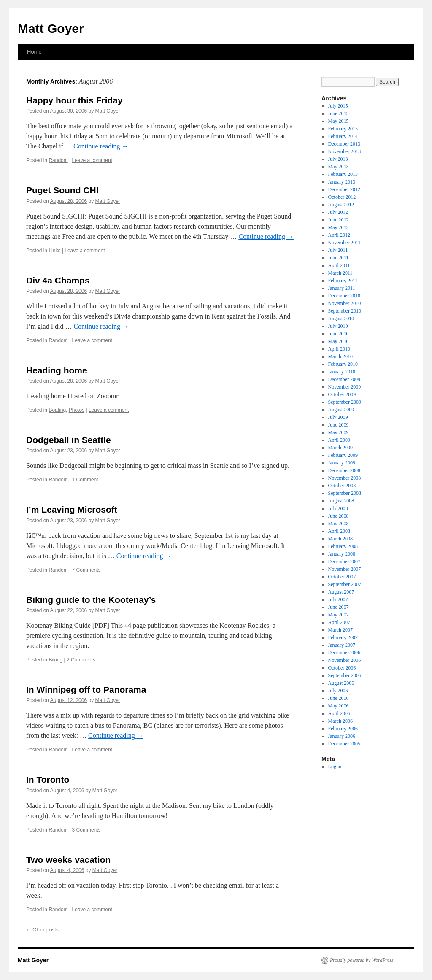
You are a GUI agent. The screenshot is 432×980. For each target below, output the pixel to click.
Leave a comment (92, 160)
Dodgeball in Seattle (69, 440)
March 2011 (340, 273)
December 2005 (344, 744)
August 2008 (341, 501)
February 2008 (343, 546)
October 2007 (342, 577)
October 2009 (342, 394)
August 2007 (341, 592)
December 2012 (344, 189)
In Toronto (48, 779)
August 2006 (341, 683)
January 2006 (342, 736)
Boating (57, 410)
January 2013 (342, 182)
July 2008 (338, 508)
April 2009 (339, 440)
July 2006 (338, 691)
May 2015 (339, 121)
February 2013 (343, 174)
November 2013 (345, 151)
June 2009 (339, 425)
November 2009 (345, 387)
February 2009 (343, 455)
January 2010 (342, 372)
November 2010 (345, 303)
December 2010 (344, 296)
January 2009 (342, 463)
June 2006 (339, 698)
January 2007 (342, 645)
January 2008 (342, 554)
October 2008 (342, 486)
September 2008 (345, 493)
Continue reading (101, 146)
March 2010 (340, 356)
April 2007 (339, 622)
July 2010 (338, 326)
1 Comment (85, 480)
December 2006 (344, 653)
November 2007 (345, 569)
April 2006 (339, 713)
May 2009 (339, 432)
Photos (77, 410)
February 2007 (343, 637)
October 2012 (342, 197)
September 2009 (345, 402)
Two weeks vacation (68, 860)
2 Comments (81, 660)
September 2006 (345, 675)
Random (58, 160)
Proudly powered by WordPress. (362, 960)
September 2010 (345, 311)
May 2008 (339, 524)
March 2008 (340, 539)
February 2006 (343, 729)
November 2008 (345, 478)
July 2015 (338, 106)
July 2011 (338, 250)
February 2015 (343, 129)
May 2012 (339, 227)
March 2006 (340, 721)
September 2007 (345, 584)
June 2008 (339, 516)
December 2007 (344, 562)
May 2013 (339, 167)
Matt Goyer (51, 28)
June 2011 (339, 258)
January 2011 (342, 288)
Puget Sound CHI (62, 190)
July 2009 (338, 417)
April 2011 (339, 265)
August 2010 (341, 319)
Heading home (57, 370)
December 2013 (344, 144)
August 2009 (341, 410)
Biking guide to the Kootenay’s (91, 600)
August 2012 (341, 205)
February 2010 (343, 364)
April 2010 (339, 349)
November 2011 (344, 243)
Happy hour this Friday (74, 100)
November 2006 (345, 660)
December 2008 (344, 470)
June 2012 (339, 220)
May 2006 (339, 706)
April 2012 (339, 235)
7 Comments (86, 570)
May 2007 (339, 615)
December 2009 (344, 379)
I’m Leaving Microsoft (72, 509)
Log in (335, 767)
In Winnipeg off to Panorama (86, 690)
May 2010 (339, 341)
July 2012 (338, 212)
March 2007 (340, 630)
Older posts (42, 930)
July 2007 (338, 599)
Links (54, 251)
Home (34, 52)
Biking (55, 660)
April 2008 (339, 531)
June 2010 (339, 334)
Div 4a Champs (58, 280)
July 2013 (338, 159)
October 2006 (342, 668)
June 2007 (339, 607)
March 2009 (340, 448)
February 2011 (343, 281)
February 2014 (343, 136)
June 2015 (339, 113)
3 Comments (86, 830)
